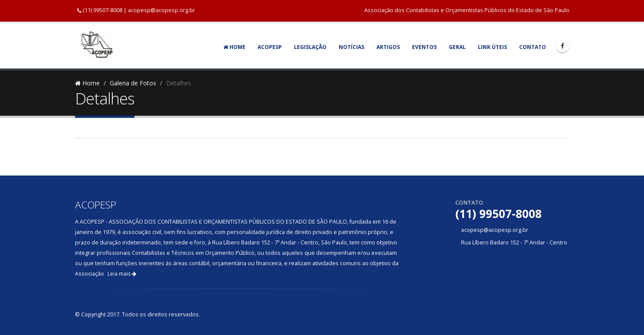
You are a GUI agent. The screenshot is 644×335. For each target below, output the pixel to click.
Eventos (424, 47)
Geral (457, 47)
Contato (533, 47)
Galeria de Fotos (133, 83)
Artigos (388, 47)
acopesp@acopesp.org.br (162, 10)
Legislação (310, 47)
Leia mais (122, 274)
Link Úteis (492, 47)
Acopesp (270, 47)
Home (234, 47)
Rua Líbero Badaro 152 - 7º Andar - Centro (514, 242)
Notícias (351, 47)
